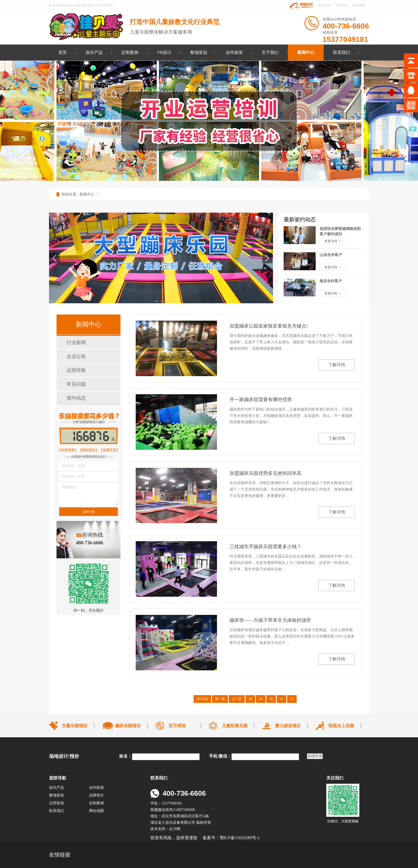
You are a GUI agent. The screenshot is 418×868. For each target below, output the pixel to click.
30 (271, 699)
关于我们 (270, 52)
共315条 (202, 699)
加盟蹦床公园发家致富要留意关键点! (269, 326)
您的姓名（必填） (75, 466)
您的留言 (69, 487)
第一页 (220, 699)
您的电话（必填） (75, 476)
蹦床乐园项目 (128, 726)
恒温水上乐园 (341, 726)
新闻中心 (306, 52)
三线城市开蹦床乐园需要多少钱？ (266, 547)
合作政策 (234, 52)
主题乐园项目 (75, 726)
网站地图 (359, 5)
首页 (63, 52)
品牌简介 (97, 795)
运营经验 (76, 370)
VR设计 (164, 52)
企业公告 (76, 356)
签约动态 (76, 398)
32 (292, 699)
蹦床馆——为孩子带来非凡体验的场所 (270, 620)
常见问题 (76, 384)
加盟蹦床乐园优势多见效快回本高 (266, 473)
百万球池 (177, 726)
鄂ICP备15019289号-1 (240, 838)
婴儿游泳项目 (288, 726)
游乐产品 (94, 52)
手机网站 (341, 5)
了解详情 (337, 365)
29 (261, 699)
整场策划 (199, 52)
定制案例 (130, 52)
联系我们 (341, 52)
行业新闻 (76, 343)
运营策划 (57, 803)
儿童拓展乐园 (235, 726)
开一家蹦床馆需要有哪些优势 (261, 400)
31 (282, 699)
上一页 (237, 699)
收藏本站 (324, 5)
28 (250, 699)
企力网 (175, 829)
